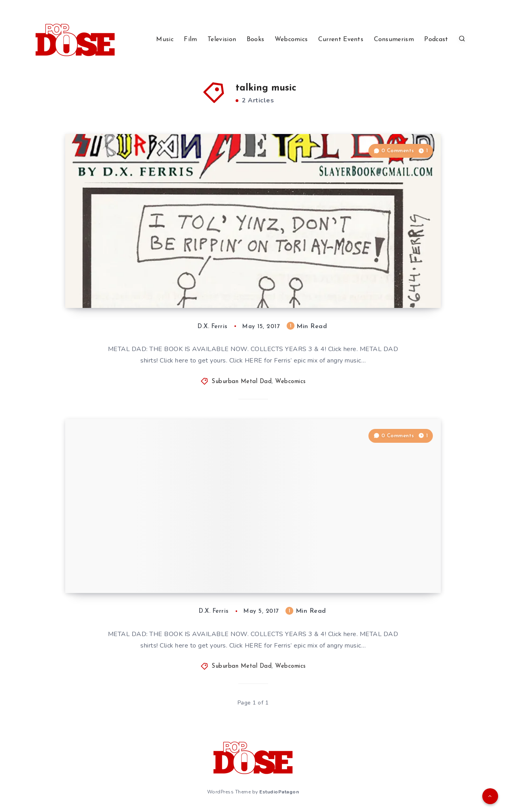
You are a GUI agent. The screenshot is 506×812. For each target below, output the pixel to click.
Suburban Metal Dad (242, 382)
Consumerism (394, 40)
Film (190, 40)
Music (165, 40)
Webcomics (291, 40)
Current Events (341, 40)
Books (256, 40)
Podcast (436, 40)
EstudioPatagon (279, 792)
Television (222, 40)
